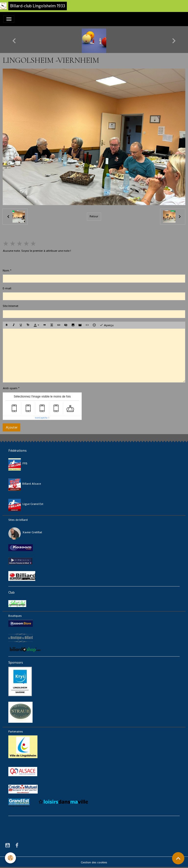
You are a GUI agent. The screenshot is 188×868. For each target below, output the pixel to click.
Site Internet (11, 306)
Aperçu (107, 325)
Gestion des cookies (94, 862)
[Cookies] (10, 858)
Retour (94, 216)
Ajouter (12, 427)
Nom (6, 271)
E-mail (7, 288)
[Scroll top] (178, 858)
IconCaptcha (41, 418)
